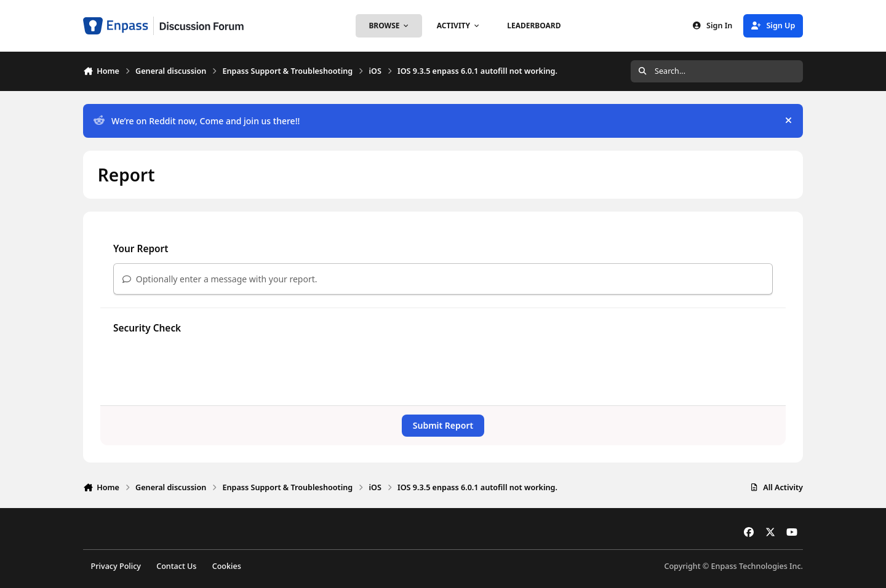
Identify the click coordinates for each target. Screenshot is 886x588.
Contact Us (176, 566)
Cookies (227, 566)
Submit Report (443, 425)
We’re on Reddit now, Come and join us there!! (197, 121)
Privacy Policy (116, 566)
